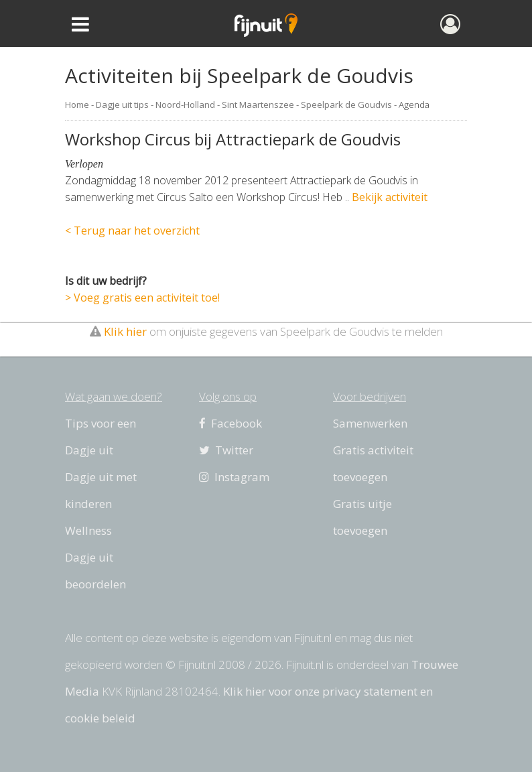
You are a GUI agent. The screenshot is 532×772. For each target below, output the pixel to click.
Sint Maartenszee (258, 105)
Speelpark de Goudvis (346, 105)
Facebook (230, 423)
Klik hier (125, 331)
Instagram (234, 477)
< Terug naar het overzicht (132, 231)
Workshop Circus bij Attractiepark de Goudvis (233, 139)
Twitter (226, 450)
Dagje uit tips (122, 105)
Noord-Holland (185, 105)
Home (77, 105)
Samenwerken (370, 423)
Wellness (88, 530)
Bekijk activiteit (390, 197)
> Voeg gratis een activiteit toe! (142, 298)
